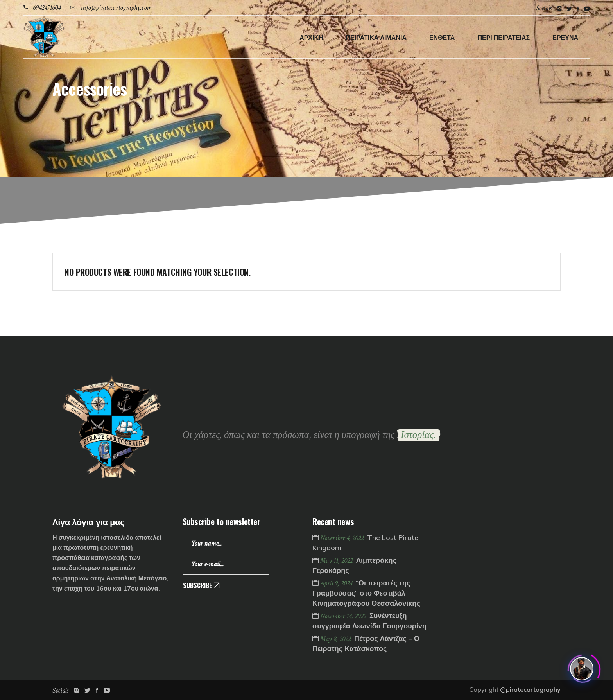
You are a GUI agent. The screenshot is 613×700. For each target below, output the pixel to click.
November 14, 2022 (344, 616)
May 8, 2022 (336, 639)
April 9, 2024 (337, 583)
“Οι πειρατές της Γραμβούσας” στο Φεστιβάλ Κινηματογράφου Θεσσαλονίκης (366, 593)
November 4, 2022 (343, 538)
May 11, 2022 (337, 561)
